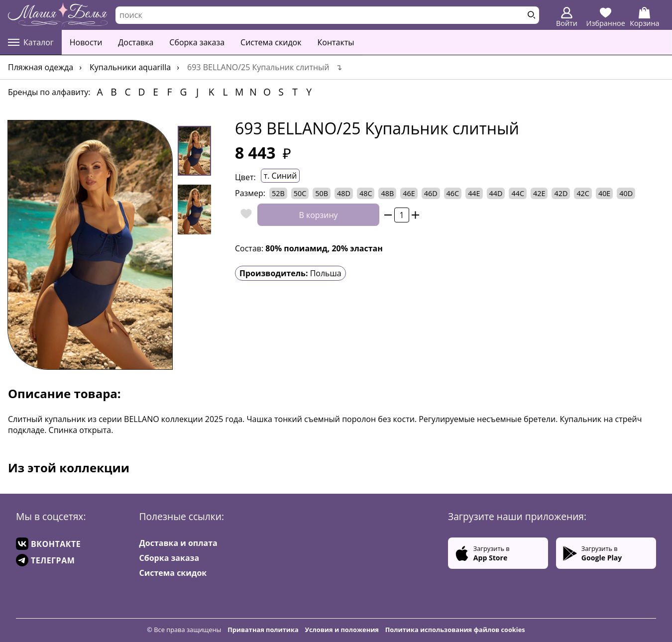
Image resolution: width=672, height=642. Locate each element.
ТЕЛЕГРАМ (45, 560)
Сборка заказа (197, 42)
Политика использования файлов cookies (455, 630)
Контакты (336, 42)
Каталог (31, 42)
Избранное (606, 17)
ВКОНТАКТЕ (48, 544)
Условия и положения (342, 630)
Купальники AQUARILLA (130, 67)
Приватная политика (263, 630)
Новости (86, 42)
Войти (567, 17)
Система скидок (271, 42)
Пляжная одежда (41, 67)
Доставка (136, 42)
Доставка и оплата (178, 543)
